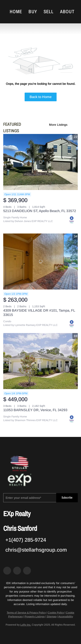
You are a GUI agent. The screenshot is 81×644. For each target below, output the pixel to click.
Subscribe (67, 498)
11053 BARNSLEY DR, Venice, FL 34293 (35, 410)
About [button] (67, 12)
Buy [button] (33, 12)
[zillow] (17, 571)
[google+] (27, 571)
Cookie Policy (56, 613)
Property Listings (35, 617)
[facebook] (7, 571)
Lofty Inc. (26, 625)
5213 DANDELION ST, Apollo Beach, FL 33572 (40, 211)
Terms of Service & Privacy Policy (26, 613)
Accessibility (66, 617)
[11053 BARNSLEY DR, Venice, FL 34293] (40, 361)
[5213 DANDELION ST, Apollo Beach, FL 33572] (40, 162)
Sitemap (52, 617)
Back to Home (41, 97)
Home (16, 12)
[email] (30, 498)
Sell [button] (49, 12)
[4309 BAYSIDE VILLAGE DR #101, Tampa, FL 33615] (40, 262)
